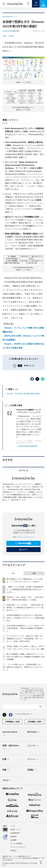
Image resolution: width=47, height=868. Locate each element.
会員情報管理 (15, 833)
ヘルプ (13, 826)
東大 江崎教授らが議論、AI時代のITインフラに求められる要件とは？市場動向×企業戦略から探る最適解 (25, 657)
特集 (6, 770)
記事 (6, 759)
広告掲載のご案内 (35, 722)
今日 (13, 573)
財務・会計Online (11, 747)
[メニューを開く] (4, 4)
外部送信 (13, 851)
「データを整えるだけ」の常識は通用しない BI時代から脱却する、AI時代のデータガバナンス (25, 667)
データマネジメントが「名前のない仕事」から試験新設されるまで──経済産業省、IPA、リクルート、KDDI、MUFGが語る (25, 639)
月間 (34, 573)
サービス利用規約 (16, 844)
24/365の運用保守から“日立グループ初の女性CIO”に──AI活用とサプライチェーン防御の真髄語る (25, 618)
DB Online (34, 732)
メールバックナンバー (24, 537)
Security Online (10, 734)
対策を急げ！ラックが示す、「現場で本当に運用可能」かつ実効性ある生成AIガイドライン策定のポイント (25, 608)
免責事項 (13, 837)
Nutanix (11, 36)
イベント (33, 759)
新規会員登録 (23, 543)
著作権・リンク (16, 830)
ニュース (33, 746)
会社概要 (13, 840)
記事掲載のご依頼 (12, 722)
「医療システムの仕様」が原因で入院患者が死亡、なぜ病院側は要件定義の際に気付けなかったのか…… (25, 589)
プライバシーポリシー (18, 847)
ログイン (23, 550)
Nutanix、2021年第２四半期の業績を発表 (23, 394)
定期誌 (32, 770)
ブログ (7, 781)
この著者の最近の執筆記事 (27, 446)
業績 (5, 36)
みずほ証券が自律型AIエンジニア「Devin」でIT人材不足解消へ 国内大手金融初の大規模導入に (25, 628)
